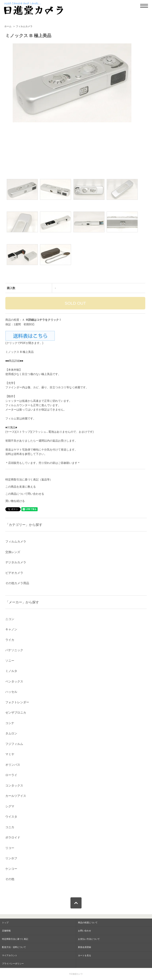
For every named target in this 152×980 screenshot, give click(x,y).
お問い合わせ (85, 931)
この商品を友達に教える (21, 487)
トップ (5, 923)
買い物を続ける (15, 501)
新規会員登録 (85, 947)
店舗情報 (6, 931)
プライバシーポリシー (13, 964)
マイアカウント (10, 955)
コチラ (41, 320)
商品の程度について (88, 923)
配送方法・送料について (14, 947)
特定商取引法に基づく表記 (15, 939)
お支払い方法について (89, 939)
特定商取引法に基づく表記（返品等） (29, 479)
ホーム (8, 26)
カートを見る (85, 955)
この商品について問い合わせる (25, 494)
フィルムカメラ (24, 26)
